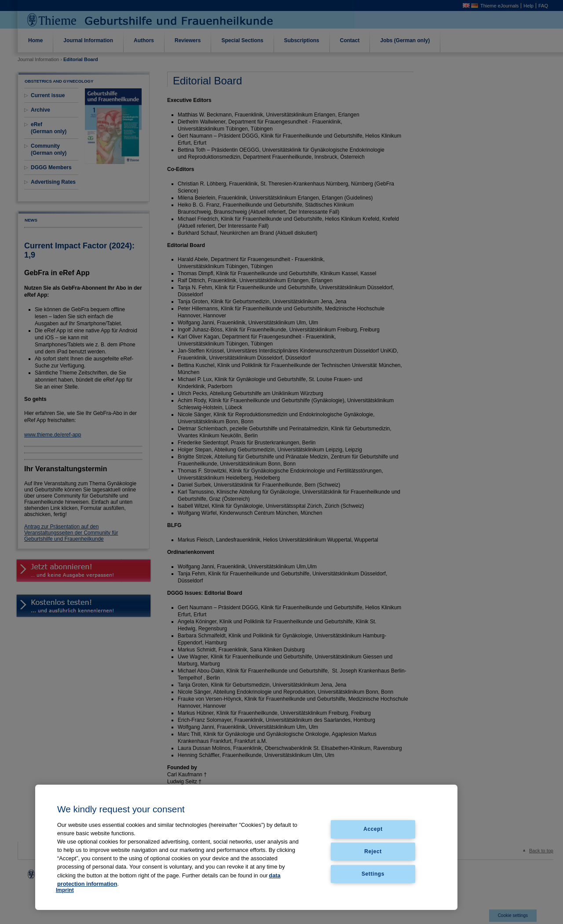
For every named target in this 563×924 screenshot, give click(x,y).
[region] (246, 847)
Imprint (65, 890)
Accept (373, 829)
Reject (373, 851)
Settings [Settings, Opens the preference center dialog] (373, 874)
